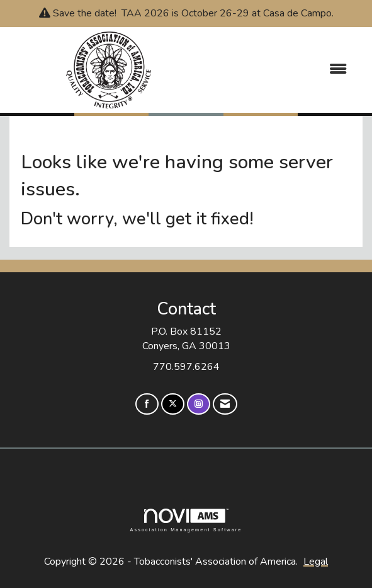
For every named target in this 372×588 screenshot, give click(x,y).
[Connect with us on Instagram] (199, 404)
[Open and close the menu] (284, 70)
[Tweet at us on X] (173, 404)
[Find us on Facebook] (147, 404)
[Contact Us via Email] (225, 404)
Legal (316, 562)
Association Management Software (186, 520)
